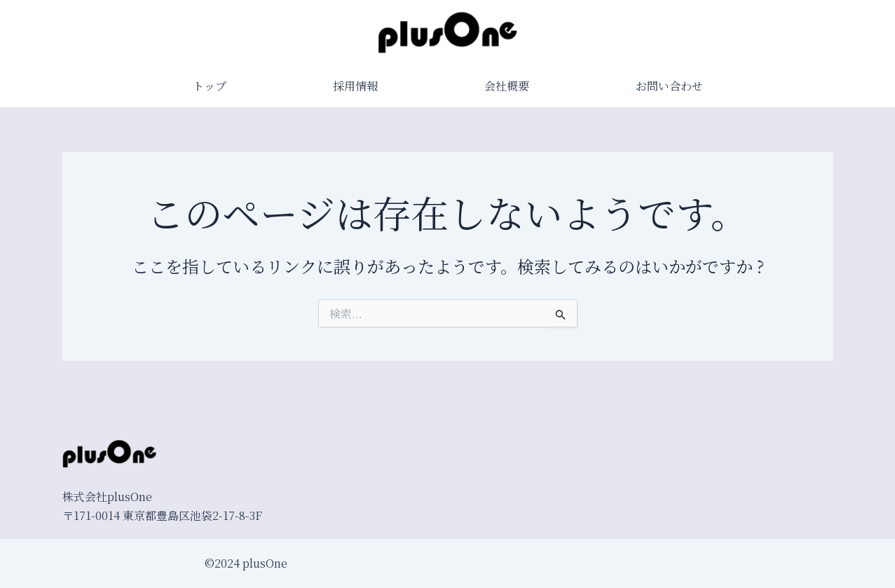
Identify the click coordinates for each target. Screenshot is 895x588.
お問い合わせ (669, 86)
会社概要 (507, 86)
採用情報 (355, 86)
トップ (210, 86)
